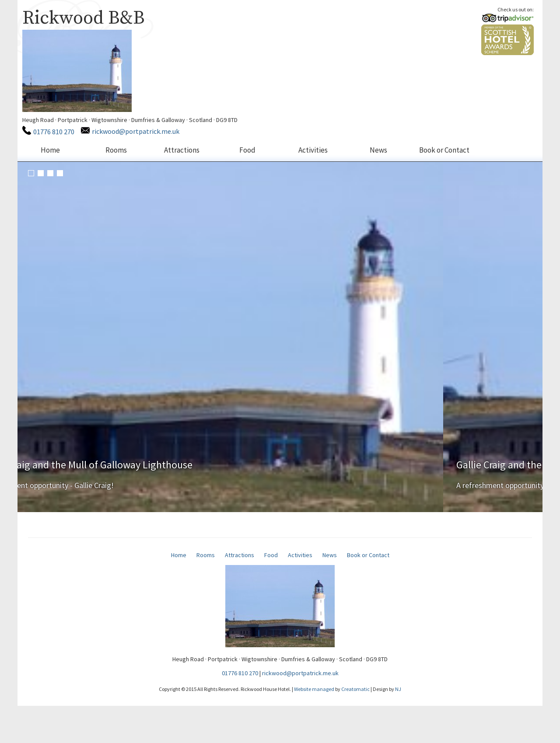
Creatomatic (355, 726)
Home (50, 150)
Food (247, 150)
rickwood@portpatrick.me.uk (135, 131)
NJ (398, 726)
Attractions (182, 150)
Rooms (116, 150)
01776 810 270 (53, 132)
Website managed (314, 726)
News (378, 150)
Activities (313, 150)
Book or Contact (444, 150)
